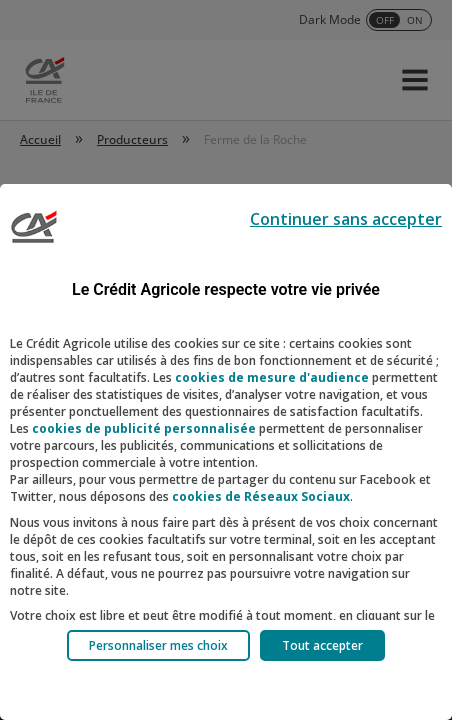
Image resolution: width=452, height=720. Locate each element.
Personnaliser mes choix (158, 645)
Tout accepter (322, 645)
